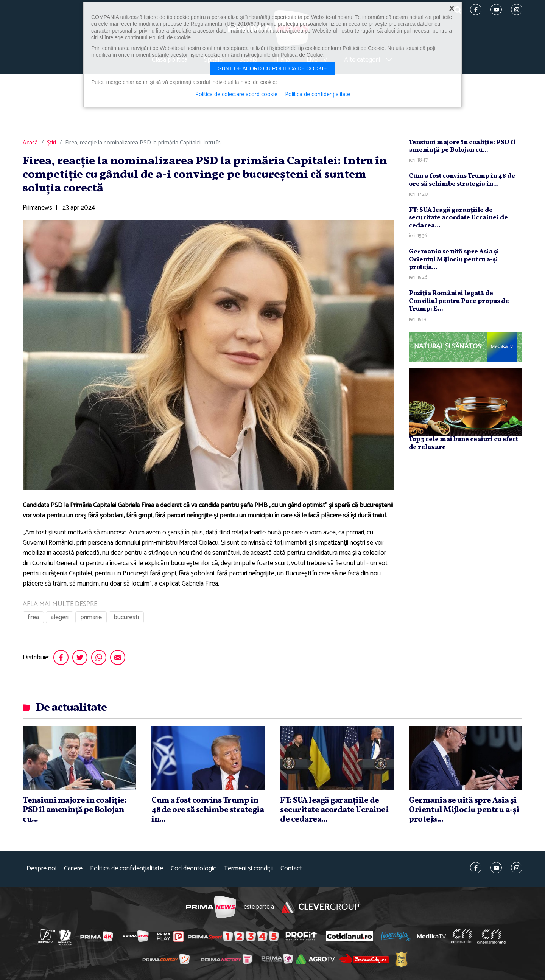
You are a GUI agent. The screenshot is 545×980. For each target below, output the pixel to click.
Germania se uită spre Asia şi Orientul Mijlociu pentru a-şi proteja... (454, 259)
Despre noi (41, 869)
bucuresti (126, 617)
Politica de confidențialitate (127, 869)
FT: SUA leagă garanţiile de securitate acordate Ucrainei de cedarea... (458, 218)
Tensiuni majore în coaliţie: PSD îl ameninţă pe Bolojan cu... (462, 146)
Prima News (211, 907)
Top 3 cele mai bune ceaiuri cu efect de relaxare (463, 443)
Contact (291, 869)
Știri (51, 143)
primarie (91, 617)
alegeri (60, 617)
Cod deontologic (193, 869)
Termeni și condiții (248, 869)
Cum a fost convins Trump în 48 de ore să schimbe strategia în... (462, 180)
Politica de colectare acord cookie (236, 95)
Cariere (73, 869)
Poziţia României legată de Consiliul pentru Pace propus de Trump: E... (459, 301)
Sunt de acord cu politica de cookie (272, 68)
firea (33, 617)
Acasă (30, 143)
